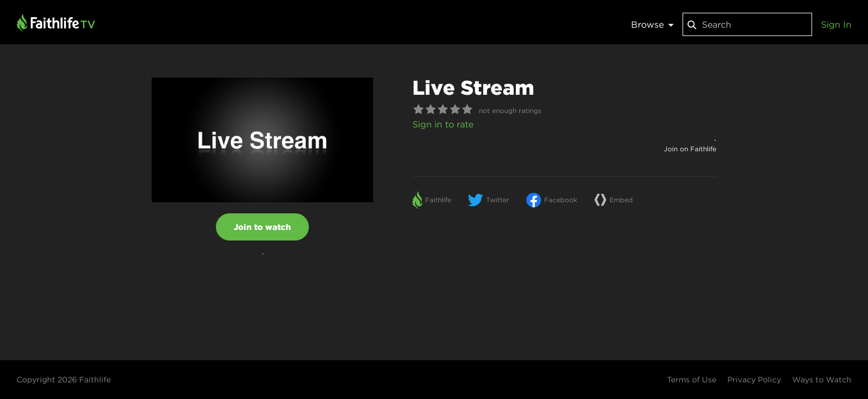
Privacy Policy (754, 380)
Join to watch (262, 227)
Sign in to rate (443, 124)
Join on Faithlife (690, 149)
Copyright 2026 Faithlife (64, 380)
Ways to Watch (822, 380)
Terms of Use (692, 380)
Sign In (836, 24)
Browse (652, 24)
